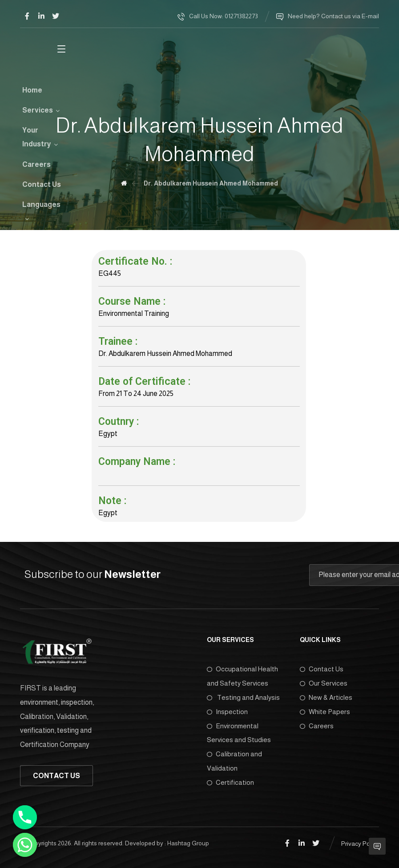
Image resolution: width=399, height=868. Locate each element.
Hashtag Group (188, 844)
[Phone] (25, 817)
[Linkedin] (41, 16)
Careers (317, 726)
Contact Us (322, 669)
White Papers (325, 712)
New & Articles (326, 698)
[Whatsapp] (25, 845)
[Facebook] (27, 16)
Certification (230, 783)
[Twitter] (56, 16)
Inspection (227, 712)
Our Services (324, 684)
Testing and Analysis (243, 698)
